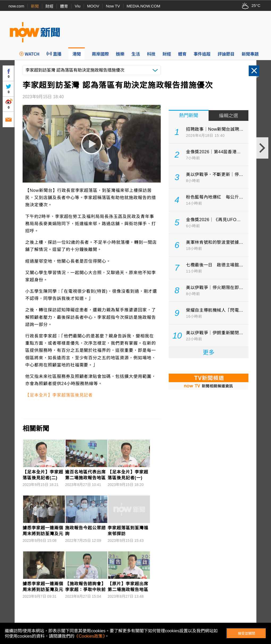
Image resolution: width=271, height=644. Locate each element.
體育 (64, 6)
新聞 (35, 6)
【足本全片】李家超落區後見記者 (59, 395)
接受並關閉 (246, 633)
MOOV (93, 6)
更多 (209, 352)
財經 (49, 6)
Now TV (113, 6)
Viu (77, 6)
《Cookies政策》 (90, 636)
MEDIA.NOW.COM (144, 6)
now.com (16, 6)
